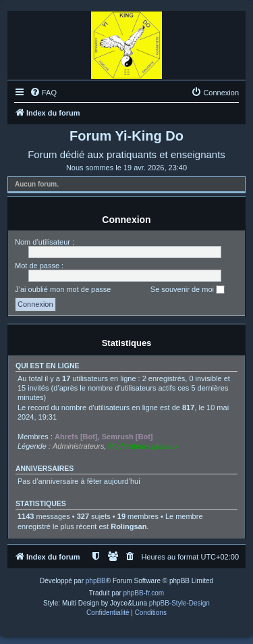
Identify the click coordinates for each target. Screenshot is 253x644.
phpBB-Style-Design (179, 603)
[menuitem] (43, 93)
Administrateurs (78, 446)
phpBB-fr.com (144, 593)
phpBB (96, 581)
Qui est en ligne (48, 366)
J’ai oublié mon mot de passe (63, 289)
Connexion (126, 220)
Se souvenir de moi (188, 290)
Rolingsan (129, 526)
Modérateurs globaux (143, 446)
